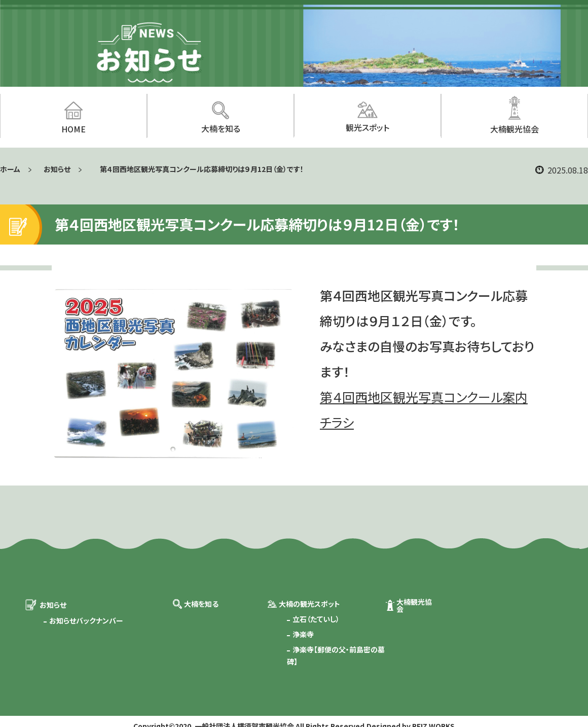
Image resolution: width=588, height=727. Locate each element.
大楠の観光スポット (309, 604)
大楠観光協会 (414, 605)
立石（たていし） (316, 619)
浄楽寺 (303, 634)
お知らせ (57, 169)
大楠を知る (201, 604)
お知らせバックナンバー (86, 620)
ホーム (10, 169)
